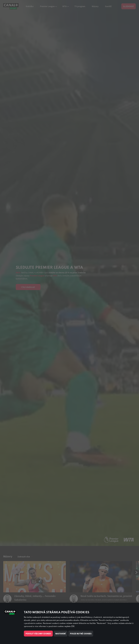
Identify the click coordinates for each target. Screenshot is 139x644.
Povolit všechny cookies (38, 634)
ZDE (73, 626)
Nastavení (60, 634)
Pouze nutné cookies (81, 634)
